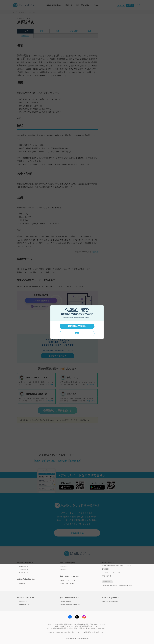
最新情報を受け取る (77, 326)
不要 (77, 333)
